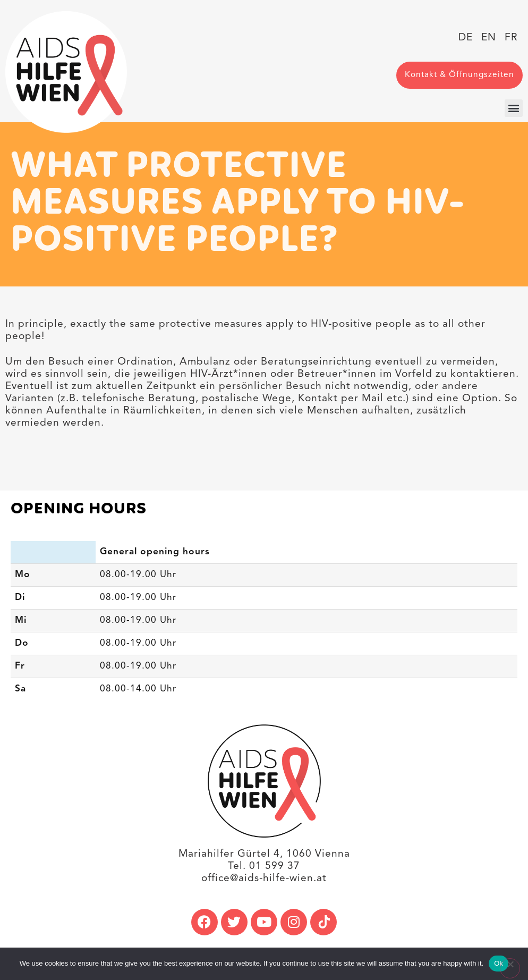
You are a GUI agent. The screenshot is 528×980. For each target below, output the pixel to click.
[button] (514, 108)
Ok (499, 963)
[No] (510, 968)
